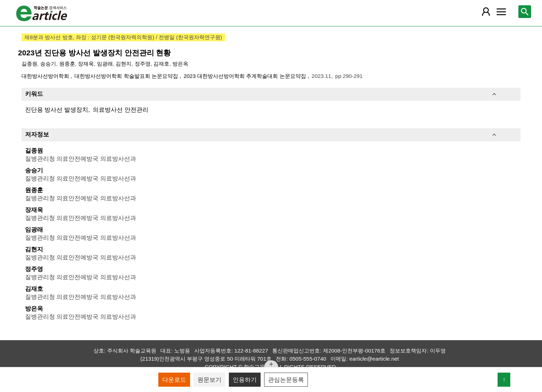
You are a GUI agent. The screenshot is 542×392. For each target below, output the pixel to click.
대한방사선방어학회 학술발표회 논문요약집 (127, 76)
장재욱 (86, 64)
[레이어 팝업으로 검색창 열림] (525, 12)
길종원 (29, 64)
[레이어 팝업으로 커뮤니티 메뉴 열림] (501, 12)
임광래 (105, 64)
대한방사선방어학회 (46, 76)
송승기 (48, 64)
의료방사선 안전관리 (121, 110)
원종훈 (67, 64)
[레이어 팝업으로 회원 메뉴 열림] (486, 12)
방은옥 (180, 64)
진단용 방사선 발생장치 (57, 110)
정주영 (143, 64)
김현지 (124, 64)
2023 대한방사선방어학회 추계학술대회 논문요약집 (246, 76)
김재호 (161, 64)
